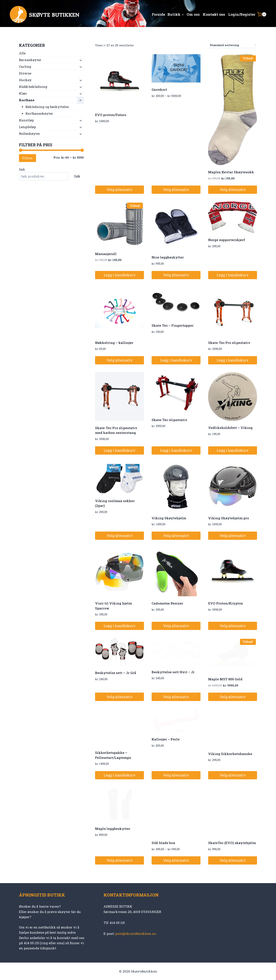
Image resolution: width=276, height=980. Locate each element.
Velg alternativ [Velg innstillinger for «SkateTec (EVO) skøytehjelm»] (233, 860)
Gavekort (159, 90)
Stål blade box (163, 843)
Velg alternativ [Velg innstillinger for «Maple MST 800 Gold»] (233, 697)
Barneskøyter (30, 60)
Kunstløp (26, 120)
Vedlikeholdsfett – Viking (230, 428)
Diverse (25, 73)
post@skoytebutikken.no (136, 934)
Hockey (25, 80)
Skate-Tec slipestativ (169, 420)
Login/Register (242, 14)
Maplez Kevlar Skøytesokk (231, 172)
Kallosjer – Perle (166, 739)
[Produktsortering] (233, 45)
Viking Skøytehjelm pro (229, 518)
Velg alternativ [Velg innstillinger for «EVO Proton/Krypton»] (233, 626)
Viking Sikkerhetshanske (230, 754)
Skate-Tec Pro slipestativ (229, 343)
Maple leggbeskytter (113, 829)
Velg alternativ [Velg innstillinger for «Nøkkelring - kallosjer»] (120, 360)
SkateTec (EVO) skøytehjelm (232, 843)
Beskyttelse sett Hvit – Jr (173, 672)
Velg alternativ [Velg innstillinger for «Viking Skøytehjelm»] (176, 536)
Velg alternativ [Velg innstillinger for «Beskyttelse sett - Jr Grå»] (120, 697)
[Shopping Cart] (262, 14)
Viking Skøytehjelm (169, 518)
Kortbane (27, 100)
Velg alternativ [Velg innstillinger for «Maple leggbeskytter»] (120, 860)
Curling (25, 67)
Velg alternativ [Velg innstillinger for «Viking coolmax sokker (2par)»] (120, 536)
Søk (22, 169)
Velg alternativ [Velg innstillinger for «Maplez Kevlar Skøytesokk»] (233, 190)
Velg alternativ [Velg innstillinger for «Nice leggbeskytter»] (176, 275)
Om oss (193, 14)
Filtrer (28, 158)
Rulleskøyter (30, 134)
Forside (158, 14)
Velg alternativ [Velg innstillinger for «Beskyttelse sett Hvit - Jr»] (176, 697)
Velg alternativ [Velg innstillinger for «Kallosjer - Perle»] (176, 775)
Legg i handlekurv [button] (120, 275)
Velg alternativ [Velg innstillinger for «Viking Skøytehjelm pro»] (233, 536)
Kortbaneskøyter (39, 113)
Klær (23, 93)
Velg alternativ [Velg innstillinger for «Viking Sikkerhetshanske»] (233, 775)
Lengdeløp (28, 127)
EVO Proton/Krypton (226, 603)
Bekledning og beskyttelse (47, 107)
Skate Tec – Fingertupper (173, 325)
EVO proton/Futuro (111, 115)
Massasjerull (106, 254)
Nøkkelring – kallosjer (114, 343)
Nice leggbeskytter (168, 257)
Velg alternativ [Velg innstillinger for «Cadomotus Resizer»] (176, 626)
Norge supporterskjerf (227, 240)
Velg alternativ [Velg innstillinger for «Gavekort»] (176, 190)
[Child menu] (80, 60)
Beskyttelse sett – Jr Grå (116, 673)
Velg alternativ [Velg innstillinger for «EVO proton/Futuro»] (120, 190)
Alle (22, 53)
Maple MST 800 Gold (225, 679)
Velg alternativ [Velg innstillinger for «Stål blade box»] (176, 860)
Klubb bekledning (33, 87)
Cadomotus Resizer (167, 603)
